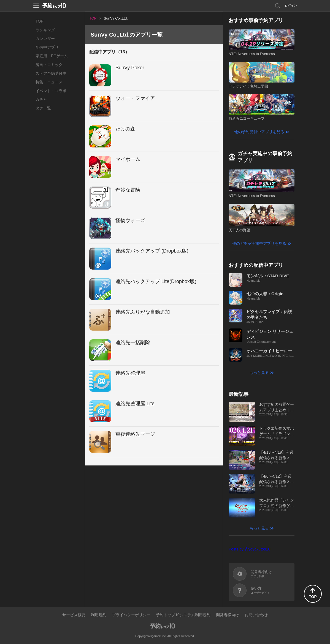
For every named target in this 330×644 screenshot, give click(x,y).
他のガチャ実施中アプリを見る (259, 243)
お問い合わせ (256, 615)
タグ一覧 (43, 108)
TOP (40, 21)
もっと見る (259, 372)
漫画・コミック (49, 65)
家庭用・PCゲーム (52, 56)
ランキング (45, 30)
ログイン (291, 6)
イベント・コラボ (51, 91)
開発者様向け (228, 615)
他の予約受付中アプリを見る (259, 132)
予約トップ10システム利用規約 (183, 615)
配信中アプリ (47, 47)
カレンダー (45, 39)
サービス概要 (74, 615)
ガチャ (41, 99)
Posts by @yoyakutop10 (249, 549)
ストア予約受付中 (51, 73)
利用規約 (99, 615)
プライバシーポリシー (131, 615)
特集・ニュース (49, 82)
